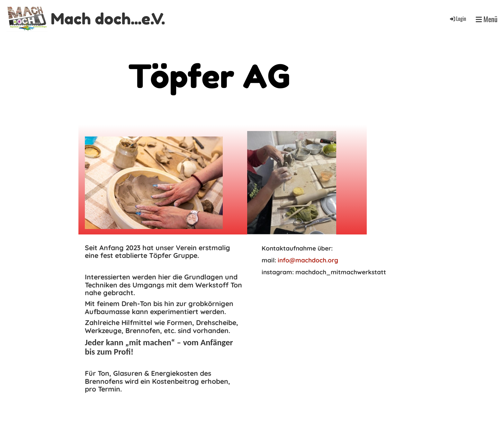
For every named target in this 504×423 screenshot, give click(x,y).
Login (458, 19)
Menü (487, 19)
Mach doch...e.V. (108, 19)
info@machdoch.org (308, 260)
